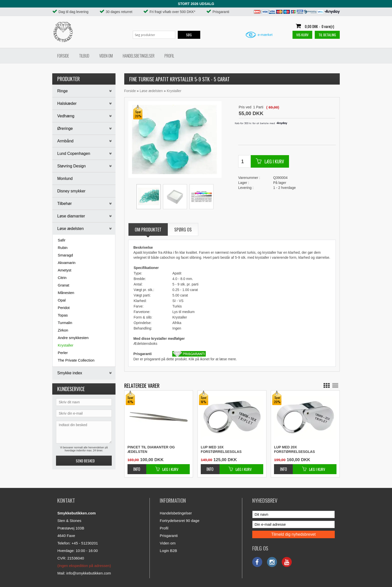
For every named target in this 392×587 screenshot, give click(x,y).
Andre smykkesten (73, 338)
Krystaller (66, 345)
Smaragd (65, 255)
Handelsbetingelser (139, 56)
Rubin (63, 248)
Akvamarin (67, 263)
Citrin (62, 278)
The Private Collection (76, 360)
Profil (169, 56)
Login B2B (168, 551)
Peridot (64, 308)
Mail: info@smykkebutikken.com (84, 573)
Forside (63, 56)
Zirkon (63, 330)
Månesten (66, 293)
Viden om (106, 56)
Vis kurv (302, 35)
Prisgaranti (169, 536)
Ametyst (64, 270)
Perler (63, 353)
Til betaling (327, 35)
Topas (63, 315)
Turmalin (65, 323)
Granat (63, 285)
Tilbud (84, 56)
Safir (62, 240)
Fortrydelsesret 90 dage (179, 521)
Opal (62, 300)
